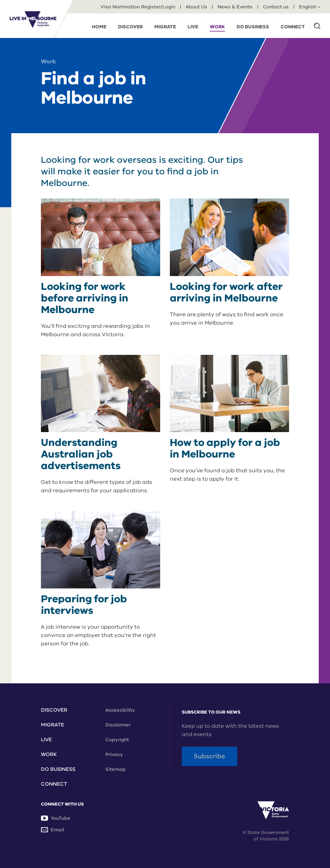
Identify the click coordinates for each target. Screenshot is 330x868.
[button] (317, 26)
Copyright (117, 740)
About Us (196, 7)
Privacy (114, 754)
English (310, 7)
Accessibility (120, 710)
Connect (54, 784)
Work (49, 61)
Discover (54, 710)
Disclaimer (118, 725)
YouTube (56, 818)
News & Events (235, 7)
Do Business (58, 769)
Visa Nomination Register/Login (138, 7)
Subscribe (209, 756)
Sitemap (116, 769)
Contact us (276, 7)
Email (53, 830)
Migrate (53, 725)
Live (46, 740)
